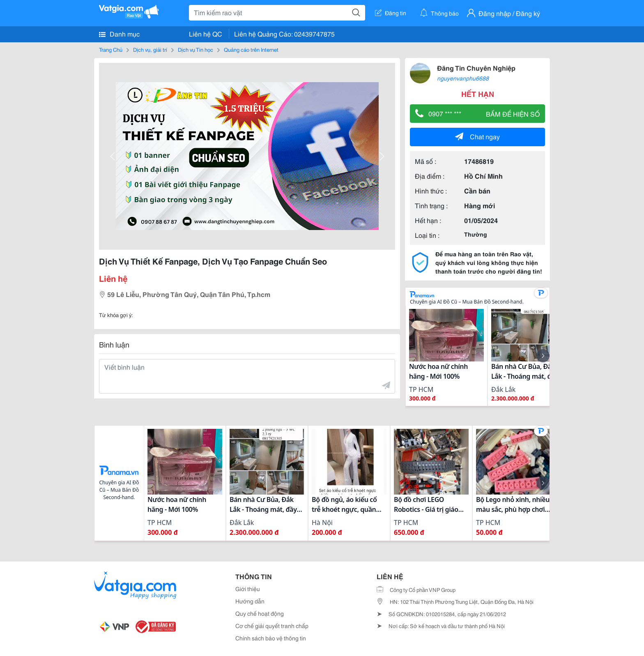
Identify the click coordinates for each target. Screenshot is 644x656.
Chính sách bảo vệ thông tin (271, 638)
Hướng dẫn (250, 601)
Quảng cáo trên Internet (251, 49)
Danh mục (119, 34)
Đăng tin (391, 13)
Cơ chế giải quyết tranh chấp (272, 626)
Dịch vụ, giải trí (150, 49)
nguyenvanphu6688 (463, 78)
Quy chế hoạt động (260, 613)
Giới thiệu (248, 589)
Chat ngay (477, 136)
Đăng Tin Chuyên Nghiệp (476, 68)
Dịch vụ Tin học (195, 49)
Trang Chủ (111, 49)
